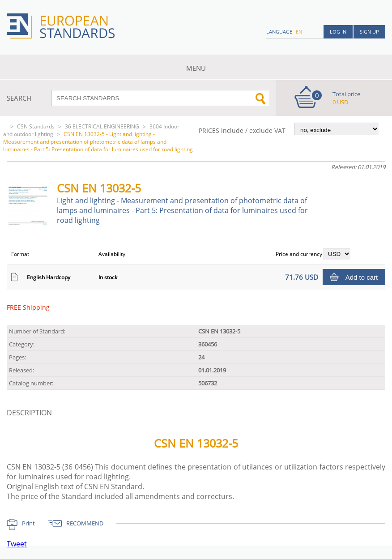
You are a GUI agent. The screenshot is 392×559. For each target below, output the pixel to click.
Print (28, 523)
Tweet (17, 544)
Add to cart (362, 277)
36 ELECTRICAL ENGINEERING (102, 126)
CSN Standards (36, 126)
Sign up (369, 32)
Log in (338, 32)
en (299, 32)
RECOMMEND (85, 523)
